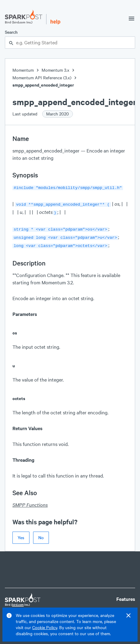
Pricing (124, 606)
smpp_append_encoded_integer (43, 85)
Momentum (23, 70)
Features (126, 595)
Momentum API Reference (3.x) (42, 78)
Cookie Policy (45, 627)
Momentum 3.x (55, 70)
